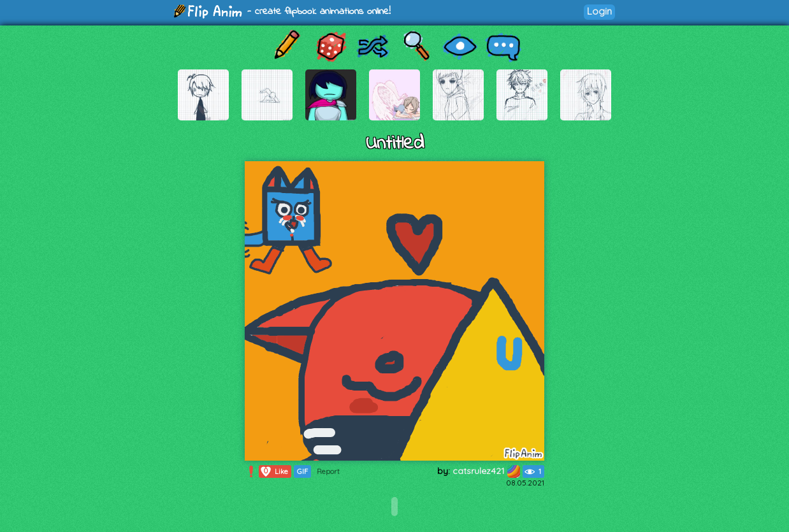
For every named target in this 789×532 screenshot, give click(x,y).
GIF (302, 471)
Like (274, 471)
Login (599, 11)
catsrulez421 (486, 471)
